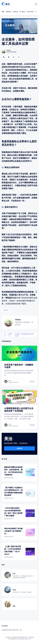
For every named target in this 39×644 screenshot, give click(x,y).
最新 (3, 12)
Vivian (18, 320)
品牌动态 (15, 12)
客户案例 (22, 12)
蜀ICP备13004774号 (25, 639)
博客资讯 (9, 12)
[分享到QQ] (9, 57)
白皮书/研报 (30, 12)
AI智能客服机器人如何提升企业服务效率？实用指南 (19, 410)
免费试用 (20, 448)
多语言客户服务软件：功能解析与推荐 (19, 366)
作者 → (4, 565)
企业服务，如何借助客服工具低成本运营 (24, 335)
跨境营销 (32, 425)
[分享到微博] (14, 57)
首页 (5, 335)
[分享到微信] (4, 57)
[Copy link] (19, 57)
